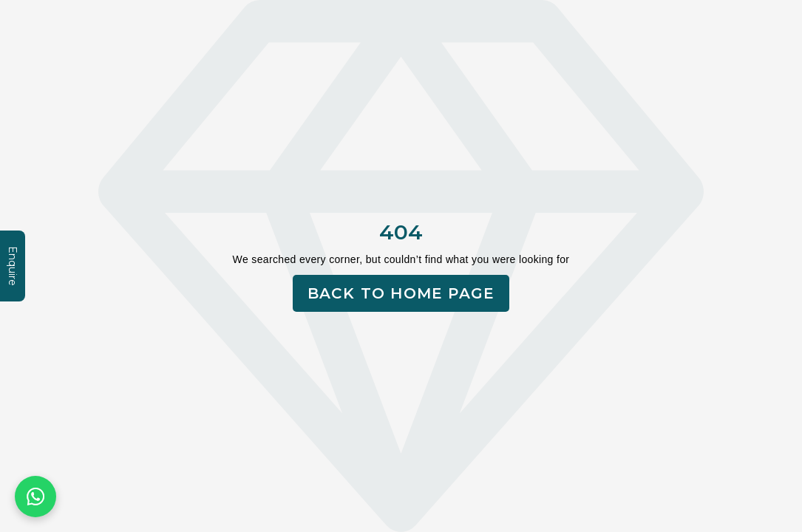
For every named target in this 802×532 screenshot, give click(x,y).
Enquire (13, 266)
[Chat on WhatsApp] (35, 497)
